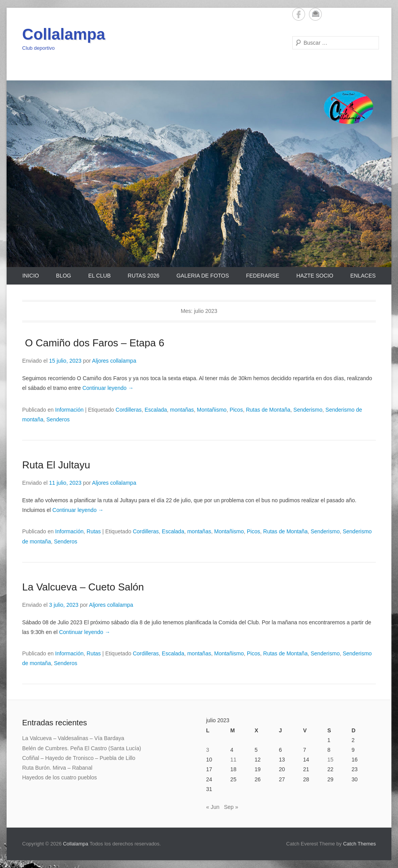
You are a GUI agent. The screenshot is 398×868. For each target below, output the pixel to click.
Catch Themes (360, 844)
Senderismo (308, 410)
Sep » (231, 807)
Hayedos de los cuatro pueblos (59, 777)
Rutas (94, 531)
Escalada (156, 410)
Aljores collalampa (114, 361)
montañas (182, 410)
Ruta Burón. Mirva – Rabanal (57, 768)
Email (315, 14)
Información (69, 410)
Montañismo (212, 410)
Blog (64, 276)
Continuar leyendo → (108, 388)
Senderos (58, 419)
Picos (236, 410)
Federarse (263, 276)
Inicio (31, 276)
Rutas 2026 (144, 276)
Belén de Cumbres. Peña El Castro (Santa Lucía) (82, 748)
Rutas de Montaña (268, 410)
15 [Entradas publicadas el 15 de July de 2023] (330, 760)
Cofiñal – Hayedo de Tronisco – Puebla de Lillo (79, 758)
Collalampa (64, 34)
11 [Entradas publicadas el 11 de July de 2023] (234, 760)
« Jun (213, 807)
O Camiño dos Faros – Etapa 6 (93, 343)
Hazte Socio (315, 276)
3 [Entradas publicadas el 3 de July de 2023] (208, 750)
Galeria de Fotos (203, 276)
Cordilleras (128, 410)
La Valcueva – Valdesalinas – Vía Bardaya (73, 738)
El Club (99, 276)
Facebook (299, 14)
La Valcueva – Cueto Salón (83, 587)
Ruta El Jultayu (56, 465)
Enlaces (363, 276)
